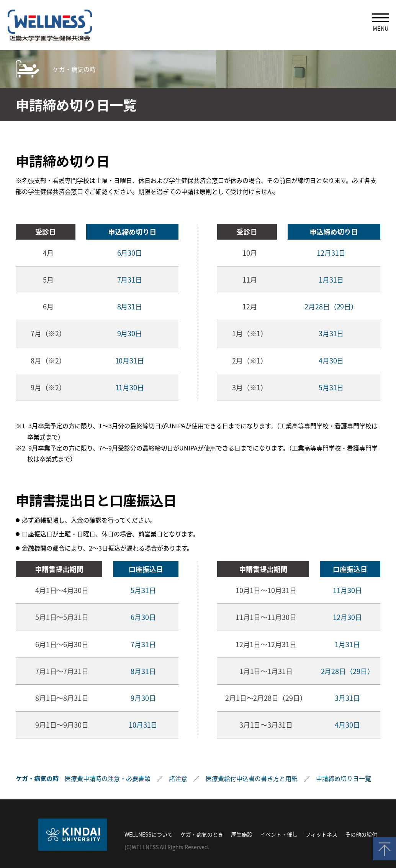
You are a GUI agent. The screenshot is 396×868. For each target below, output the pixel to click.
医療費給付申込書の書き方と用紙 (252, 778)
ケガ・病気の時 (74, 69)
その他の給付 (361, 834)
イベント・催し (279, 834)
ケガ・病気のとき (202, 834)
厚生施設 (242, 834)
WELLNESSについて (149, 834)
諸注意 (178, 778)
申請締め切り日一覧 (344, 778)
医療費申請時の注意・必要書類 (108, 778)
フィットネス (321, 834)
